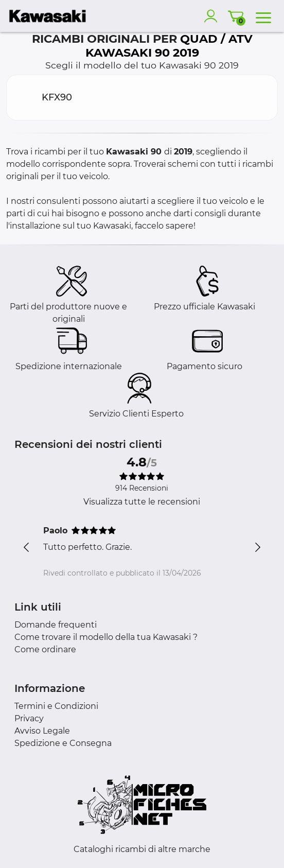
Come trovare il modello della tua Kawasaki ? (106, 637)
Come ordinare (45, 649)
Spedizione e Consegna (63, 743)
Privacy (29, 718)
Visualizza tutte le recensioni (142, 502)
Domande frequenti (56, 625)
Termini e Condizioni (56, 706)
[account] (213, 16)
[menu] (263, 16)
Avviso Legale (42, 731)
